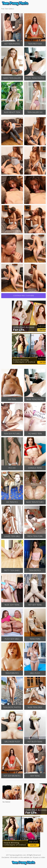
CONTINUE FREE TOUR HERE (24, 296)
